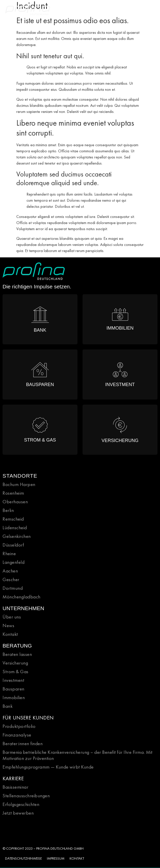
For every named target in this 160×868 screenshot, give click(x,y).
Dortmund (13, 588)
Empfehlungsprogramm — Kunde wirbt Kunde (48, 767)
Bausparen (14, 689)
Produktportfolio (19, 726)
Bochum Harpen (19, 484)
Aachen (10, 571)
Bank (8, 706)
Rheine (9, 554)
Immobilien (14, 697)
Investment (13, 680)
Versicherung (15, 663)
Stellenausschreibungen (26, 796)
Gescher (11, 579)
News (8, 626)
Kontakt (10, 634)
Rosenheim (13, 493)
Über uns (12, 617)
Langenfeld (14, 562)
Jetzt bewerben (18, 813)
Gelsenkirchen (17, 536)
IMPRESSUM (56, 858)
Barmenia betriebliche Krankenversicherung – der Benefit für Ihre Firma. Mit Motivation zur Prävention (78, 755)
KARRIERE (13, 778)
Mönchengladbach (22, 597)
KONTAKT (77, 858)
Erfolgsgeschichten (21, 804)
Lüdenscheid (15, 528)
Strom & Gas (16, 672)
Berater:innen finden (23, 744)
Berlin (8, 510)
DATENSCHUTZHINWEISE (23, 858)
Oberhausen (15, 502)
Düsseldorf (13, 545)
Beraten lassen (17, 654)
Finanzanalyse (17, 735)
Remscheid (13, 519)
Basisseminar (15, 787)
